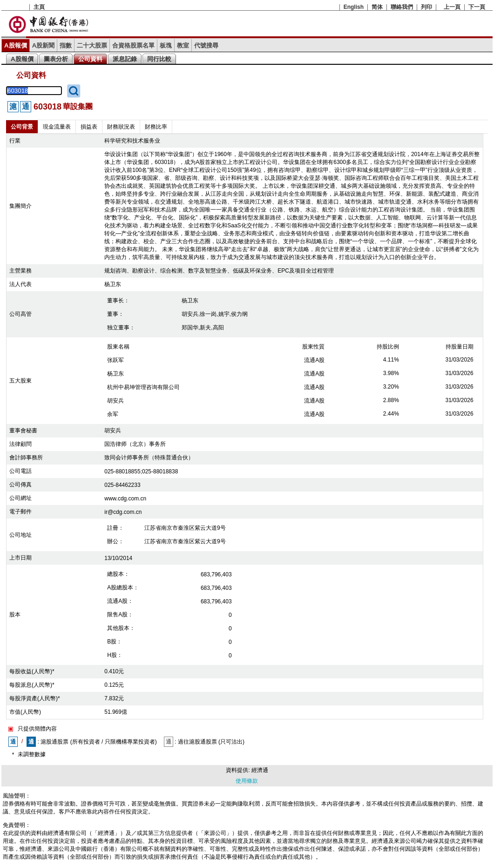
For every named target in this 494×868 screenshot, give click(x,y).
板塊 (166, 45)
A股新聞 (44, 45)
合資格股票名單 (133, 45)
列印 (426, 7)
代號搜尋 (206, 45)
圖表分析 (56, 59)
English (354, 7)
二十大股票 (92, 45)
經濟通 (260, 770)
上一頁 (452, 7)
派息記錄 (125, 59)
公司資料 (90, 59)
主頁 (39, 7)
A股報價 (16, 45)
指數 (66, 45)
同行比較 (159, 59)
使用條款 (247, 781)
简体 (377, 7)
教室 (183, 45)
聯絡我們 (402, 7)
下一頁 (477, 7)
